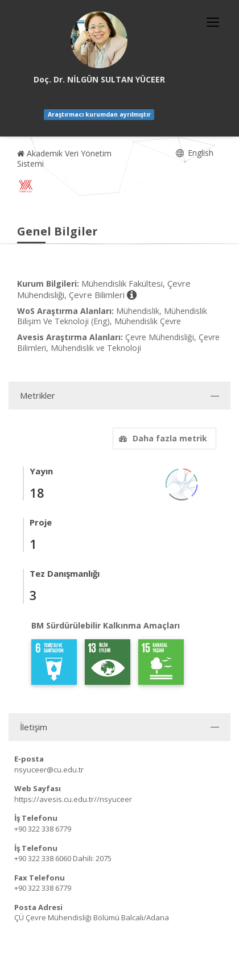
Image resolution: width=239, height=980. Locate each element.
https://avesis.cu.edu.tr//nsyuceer (73, 799)
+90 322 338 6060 (43, 858)
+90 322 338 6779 (43, 829)
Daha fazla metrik (162, 438)
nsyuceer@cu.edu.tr (49, 770)
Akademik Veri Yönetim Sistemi (64, 158)
